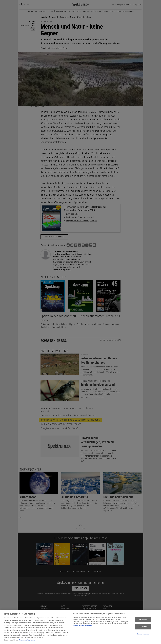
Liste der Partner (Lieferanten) (83, 630)
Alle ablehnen (143, 631)
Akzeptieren (143, 624)
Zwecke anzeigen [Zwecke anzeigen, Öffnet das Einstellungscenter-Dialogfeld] (143, 638)
